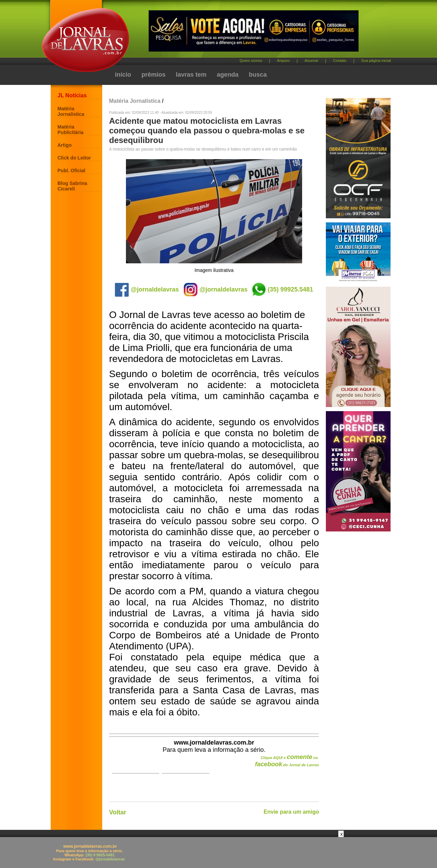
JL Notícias (72, 95)
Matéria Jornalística (71, 111)
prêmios (153, 75)
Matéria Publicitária (70, 130)
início (123, 75)
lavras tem (191, 75)
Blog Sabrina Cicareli (72, 186)
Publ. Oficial (71, 171)
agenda (228, 75)
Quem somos (251, 61)
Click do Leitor (74, 158)
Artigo (65, 145)
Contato (340, 61)
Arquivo (283, 61)
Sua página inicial (376, 61)
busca (258, 75)
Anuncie (311, 61)
